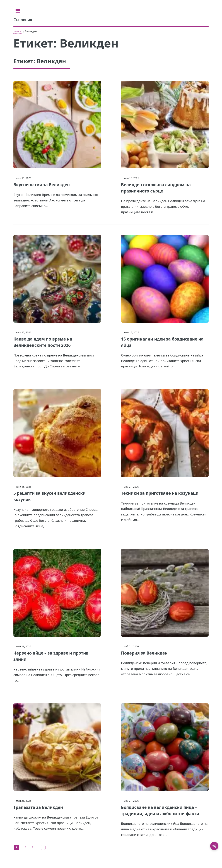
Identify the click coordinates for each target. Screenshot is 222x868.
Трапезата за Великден (38, 807)
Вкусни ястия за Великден (42, 185)
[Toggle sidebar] (18, 11)
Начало (18, 31)
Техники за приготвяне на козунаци (160, 493)
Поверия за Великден (144, 653)
